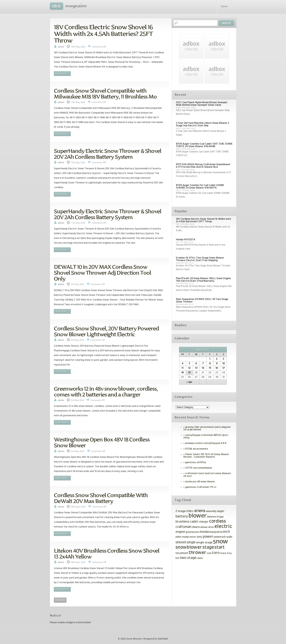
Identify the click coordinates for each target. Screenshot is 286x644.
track (223, 553)
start (220, 548)
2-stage (181, 511)
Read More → (62, 74)
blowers (212, 517)
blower (198, 516)
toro (216, 553)
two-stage (188, 558)
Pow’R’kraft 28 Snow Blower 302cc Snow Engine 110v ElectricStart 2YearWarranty (203, 280)
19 (189, 373)
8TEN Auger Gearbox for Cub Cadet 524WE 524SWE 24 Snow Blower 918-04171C (200, 187)
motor (193, 537)
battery (182, 517)
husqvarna (216, 532)
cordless (218, 521)
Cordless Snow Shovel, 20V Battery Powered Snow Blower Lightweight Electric (106, 331)
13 (196, 368)
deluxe (204, 527)
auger (221, 511)
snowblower (189, 547)
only (200, 537)
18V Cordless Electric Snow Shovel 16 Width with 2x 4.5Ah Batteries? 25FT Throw (103, 34)
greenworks (193, 532)
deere (196, 527)
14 (203, 368)
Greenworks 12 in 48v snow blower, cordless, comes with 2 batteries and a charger (106, 392)
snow (221, 542)
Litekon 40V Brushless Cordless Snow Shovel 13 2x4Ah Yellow (107, 554)
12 (189, 368)
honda (204, 532)
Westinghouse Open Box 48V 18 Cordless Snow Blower (102, 442)
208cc (190, 511)
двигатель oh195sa (196, 463)
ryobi (229, 537)
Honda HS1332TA (186, 240)
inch (226, 532)
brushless (183, 522)
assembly (211, 511)
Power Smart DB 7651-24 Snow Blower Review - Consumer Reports (206, 456)
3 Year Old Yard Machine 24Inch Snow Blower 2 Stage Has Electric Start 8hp (203, 124)
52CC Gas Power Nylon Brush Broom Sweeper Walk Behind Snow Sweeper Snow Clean (202, 104)
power (208, 537)
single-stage (204, 543)
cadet (194, 522)
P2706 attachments (197, 449)
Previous (60, 600)
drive (211, 527)
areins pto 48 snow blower (200, 482)
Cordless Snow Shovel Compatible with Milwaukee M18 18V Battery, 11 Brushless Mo (105, 94)
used (200, 558)
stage (208, 548)
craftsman (183, 527)
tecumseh (182, 553)
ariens (200, 511)
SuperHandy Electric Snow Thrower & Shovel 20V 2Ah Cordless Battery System (108, 154)
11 (182, 368)
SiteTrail (163, 639)
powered (219, 537)
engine (180, 532)
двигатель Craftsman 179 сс (201, 487)
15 (210, 368)
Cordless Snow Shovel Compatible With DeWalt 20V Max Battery (101, 498)
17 (223, 368)
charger (204, 522)
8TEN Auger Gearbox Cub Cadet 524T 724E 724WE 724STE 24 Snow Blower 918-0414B (204, 145)
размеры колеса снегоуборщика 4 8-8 (206, 443)
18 (182, 373)
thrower (197, 553)
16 (217, 368)
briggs (220, 517)
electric (223, 527)
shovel (181, 542)
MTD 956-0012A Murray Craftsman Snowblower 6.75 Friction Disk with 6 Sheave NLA (203, 166)
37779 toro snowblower (199, 468)
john (178, 537)
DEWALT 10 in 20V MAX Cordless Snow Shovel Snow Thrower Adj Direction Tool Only (102, 273)
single (191, 543)
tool (209, 553)
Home (224, 7)
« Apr (189, 382)
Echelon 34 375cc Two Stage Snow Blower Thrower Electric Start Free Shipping (200, 259)
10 (223, 364)
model (185, 537)
